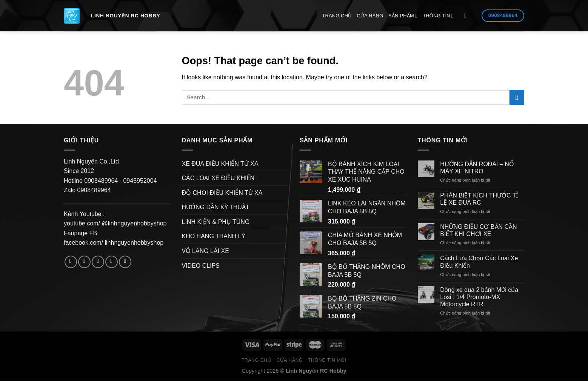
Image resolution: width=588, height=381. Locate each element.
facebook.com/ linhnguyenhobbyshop (114, 243)
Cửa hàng (370, 16)
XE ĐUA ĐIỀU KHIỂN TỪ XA (220, 164)
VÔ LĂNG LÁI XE (205, 251)
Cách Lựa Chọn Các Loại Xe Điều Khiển (479, 262)
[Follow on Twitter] (98, 262)
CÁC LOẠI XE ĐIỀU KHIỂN (218, 178)
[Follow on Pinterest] (125, 262)
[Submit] (517, 97)
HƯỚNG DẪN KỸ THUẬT (216, 207)
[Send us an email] (112, 262)
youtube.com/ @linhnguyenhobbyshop (115, 223)
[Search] (467, 16)
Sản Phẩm (403, 16)
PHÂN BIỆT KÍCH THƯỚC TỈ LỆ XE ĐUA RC (479, 199)
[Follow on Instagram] (84, 262)
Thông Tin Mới (327, 360)
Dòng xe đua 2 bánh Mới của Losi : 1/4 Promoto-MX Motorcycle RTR (479, 297)
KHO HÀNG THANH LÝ (214, 236)
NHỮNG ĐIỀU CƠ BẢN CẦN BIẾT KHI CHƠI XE (478, 230)
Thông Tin (438, 16)
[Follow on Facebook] (71, 262)
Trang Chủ (337, 16)
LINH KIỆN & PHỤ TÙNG (216, 222)
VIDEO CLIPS (201, 266)
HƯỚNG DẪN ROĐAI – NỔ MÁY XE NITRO (477, 168)
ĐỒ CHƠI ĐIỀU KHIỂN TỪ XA (222, 193)
